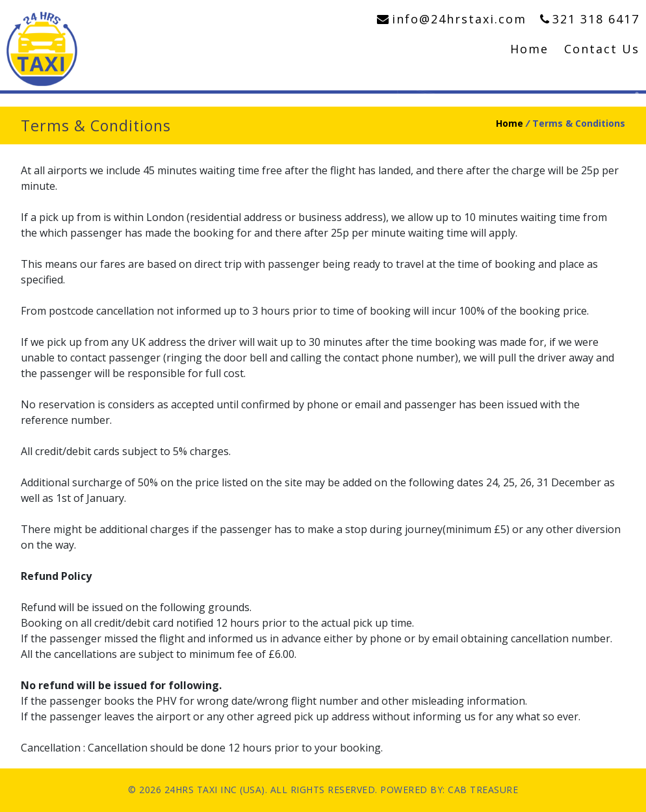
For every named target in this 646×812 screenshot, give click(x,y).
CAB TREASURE (483, 790)
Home (529, 49)
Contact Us (602, 49)
